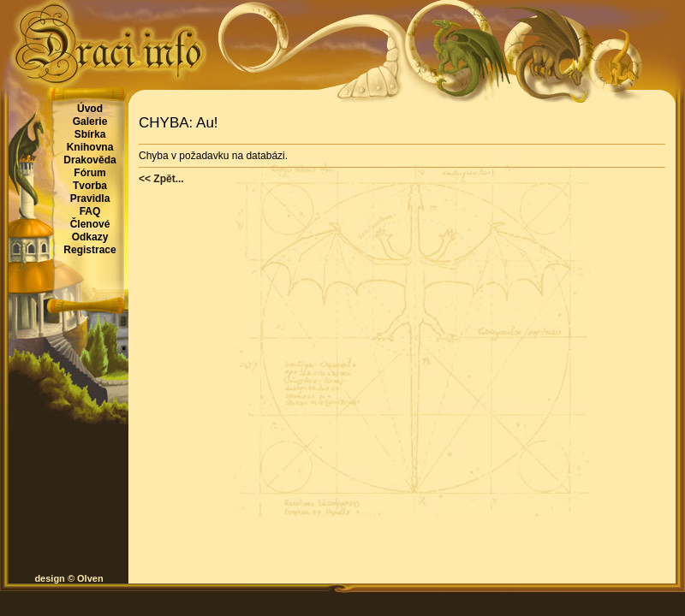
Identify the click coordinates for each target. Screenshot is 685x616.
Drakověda (89, 160)
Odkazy (90, 237)
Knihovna (90, 147)
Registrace (89, 250)
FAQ (90, 211)
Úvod (90, 109)
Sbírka (90, 134)
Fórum (89, 173)
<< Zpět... (161, 179)
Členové (90, 224)
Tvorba (90, 186)
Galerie (90, 121)
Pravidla (90, 198)
